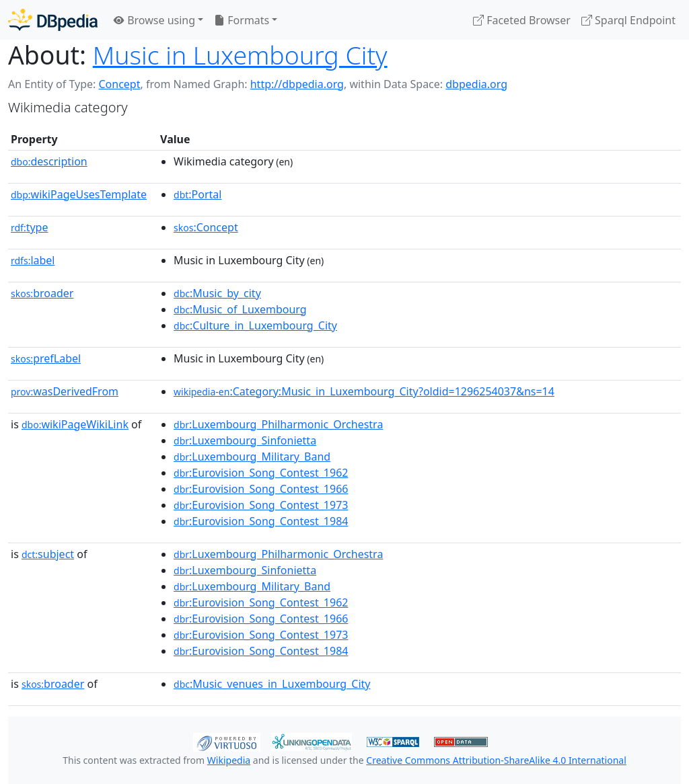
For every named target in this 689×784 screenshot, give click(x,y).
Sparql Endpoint (628, 20)
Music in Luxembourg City (240, 55)
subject (48, 554)
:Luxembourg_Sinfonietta (245, 440)
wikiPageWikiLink (75, 424)
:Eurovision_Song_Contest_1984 (261, 521)
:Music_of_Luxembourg (240, 309)
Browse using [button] (154, 20)
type (30, 227)
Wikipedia (229, 760)
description (49, 161)
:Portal (197, 194)
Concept (119, 84)
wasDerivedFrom (65, 391)
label (33, 260)
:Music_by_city (217, 293)
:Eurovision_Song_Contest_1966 (261, 489)
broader (42, 293)
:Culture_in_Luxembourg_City (255, 325)
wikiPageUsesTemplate (79, 194)
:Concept (206, 227)
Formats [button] (242, 20)
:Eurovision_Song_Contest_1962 (261, 473)
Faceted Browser (522, 20)
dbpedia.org (476, 84)
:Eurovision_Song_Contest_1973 (261, 505)
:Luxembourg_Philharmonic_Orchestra (278, 424)
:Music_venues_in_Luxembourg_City (272, 684)
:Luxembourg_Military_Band (252, 457)
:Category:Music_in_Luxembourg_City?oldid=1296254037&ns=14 (364, 391)
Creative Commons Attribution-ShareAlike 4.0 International (496, 760)
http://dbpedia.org (297, 84)
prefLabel (46, 358)
